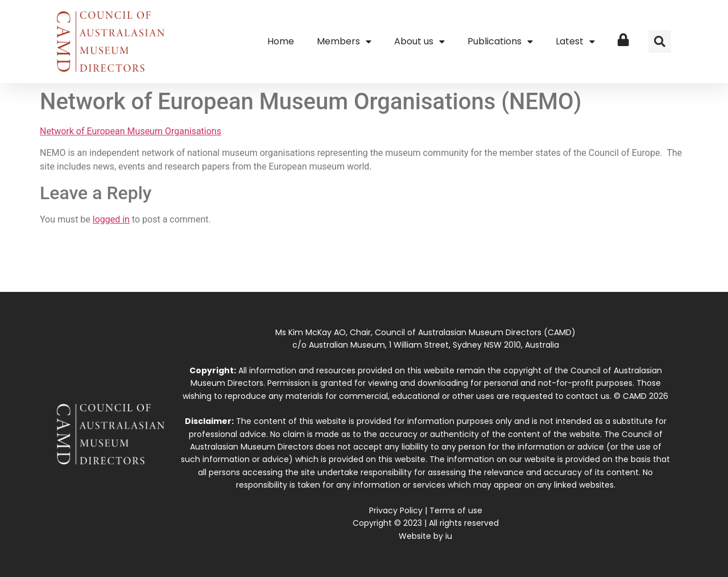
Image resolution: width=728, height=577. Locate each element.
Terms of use (456, 510)
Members (344, 42)
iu (449, 536)
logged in (111, 219)
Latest (575, 42)
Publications (500, 42)
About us (419, 42)
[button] (660, 42)
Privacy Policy (396, 510)
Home (281, 41)
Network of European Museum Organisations (131, 131)
